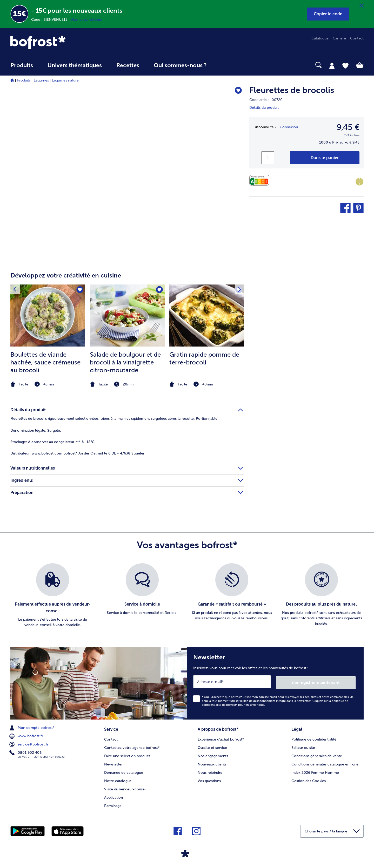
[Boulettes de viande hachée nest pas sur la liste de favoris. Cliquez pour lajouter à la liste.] (80, 290)
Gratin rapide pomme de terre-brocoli (204, 358)
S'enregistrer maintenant (325, 681)
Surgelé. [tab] (36, 430)
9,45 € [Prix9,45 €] (348, 127)
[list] (187, 596)
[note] (48, 384)
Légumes (41, 80)
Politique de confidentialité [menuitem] (314, 738)
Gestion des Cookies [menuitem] (309, 779)
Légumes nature (65, 80)
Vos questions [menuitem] (209, 779)
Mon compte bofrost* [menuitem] (32, 727)
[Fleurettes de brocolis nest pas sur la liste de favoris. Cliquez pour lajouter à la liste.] (238, 91)
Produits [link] (22, 65)
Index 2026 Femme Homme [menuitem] (315, 771)
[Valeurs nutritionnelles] (261, 180)
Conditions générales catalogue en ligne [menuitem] (325, 763)
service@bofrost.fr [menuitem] (29, 743)
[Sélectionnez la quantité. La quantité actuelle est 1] (268, 158)
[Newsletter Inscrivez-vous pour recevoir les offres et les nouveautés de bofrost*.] (275, 683)
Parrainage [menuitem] (113, 804)
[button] (328, 14)
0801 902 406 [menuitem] (26, 752)
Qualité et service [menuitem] (212, 746)
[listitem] (48, 337)
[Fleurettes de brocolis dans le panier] (325, 158)
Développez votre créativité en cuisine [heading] (66, 275)
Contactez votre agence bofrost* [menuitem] (132, 746)
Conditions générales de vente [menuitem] (317, 754)
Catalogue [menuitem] (320, 38)
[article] (127, 326)
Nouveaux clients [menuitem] (212, 763)
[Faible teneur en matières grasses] (359, 182)
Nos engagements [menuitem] (213, 754)
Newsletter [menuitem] (113, 763)
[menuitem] (22, 68)
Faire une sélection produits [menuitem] (127, 754)
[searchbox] (225, 65)
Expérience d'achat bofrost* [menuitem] (221, 738)
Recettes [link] (128, 65)
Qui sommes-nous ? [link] (180, 65)
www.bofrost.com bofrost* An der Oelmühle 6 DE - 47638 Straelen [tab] (78, 453)
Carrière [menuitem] (339, 38)
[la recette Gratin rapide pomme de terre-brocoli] (207, 316)
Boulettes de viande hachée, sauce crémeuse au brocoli (45, 362)
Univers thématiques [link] (75, 65)
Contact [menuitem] (357, 38)
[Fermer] (362, 6)
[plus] (280, 158)
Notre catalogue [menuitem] (118, 779)
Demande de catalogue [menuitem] (124, 771)
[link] (63, 42)
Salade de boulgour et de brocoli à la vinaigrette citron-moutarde (125, 362)
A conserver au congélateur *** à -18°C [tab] (52, 442)
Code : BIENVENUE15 (51, 20)
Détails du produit (264, 108)
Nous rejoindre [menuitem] (210, 771)
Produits (24, 80)
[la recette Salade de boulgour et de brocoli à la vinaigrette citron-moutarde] (127, 316)
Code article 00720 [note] (266, 100)
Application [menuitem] (113, 796)
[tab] (332, 65)
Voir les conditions (86, 20)
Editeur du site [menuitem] (303, 746)
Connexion (289, 127)
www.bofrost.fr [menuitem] (27, 735)
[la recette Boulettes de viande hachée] (48, 316)
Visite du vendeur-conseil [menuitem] (125, 788)
